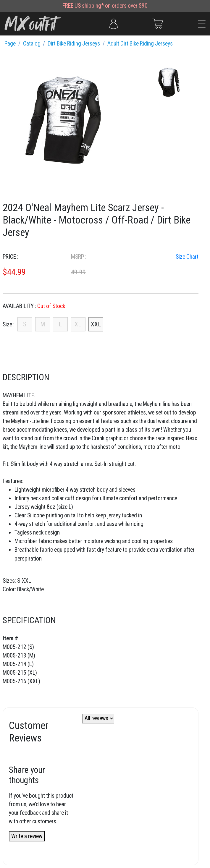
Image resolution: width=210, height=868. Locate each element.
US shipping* (89, 6)
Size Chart (187, 257)
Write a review (27, 836)
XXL (96, 324)
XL (78, 324)
